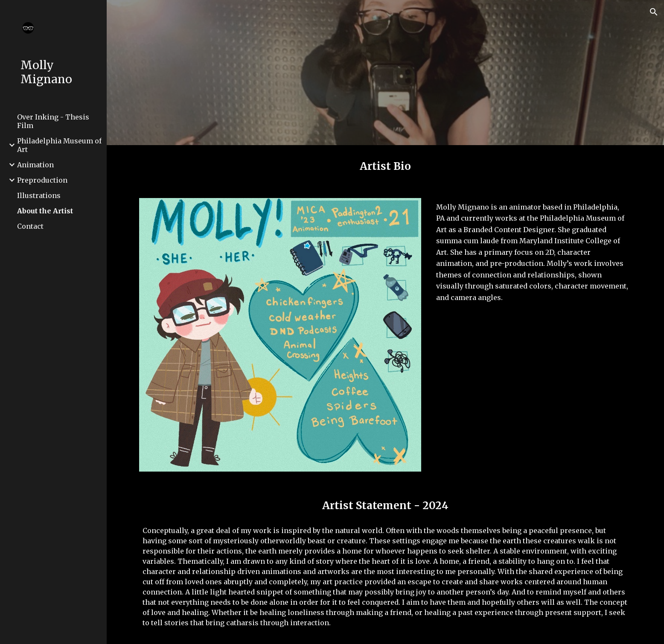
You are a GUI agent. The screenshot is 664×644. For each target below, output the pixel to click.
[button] (654, 12)
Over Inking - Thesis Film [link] (53, 121)
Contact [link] (30, 226)
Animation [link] (35, 165)
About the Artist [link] (45, 211)
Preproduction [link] (42, 180)
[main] (385, 166)
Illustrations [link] (39, 195)
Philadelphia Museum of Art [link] (59, 145)
